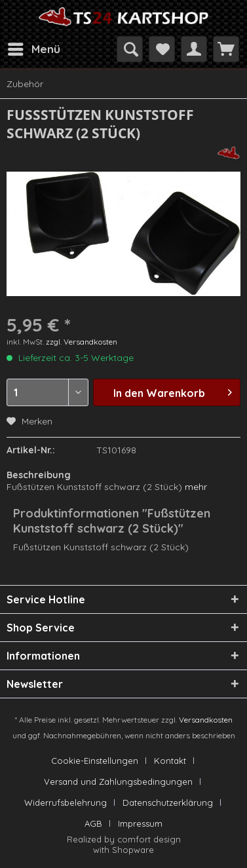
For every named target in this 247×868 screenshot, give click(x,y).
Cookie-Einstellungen (95, 761)
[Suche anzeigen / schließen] (130, 49)
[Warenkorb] (226, 49)
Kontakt (170, 761)
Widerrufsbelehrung (66, 802)
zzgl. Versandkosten (82, 342)
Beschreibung (39, 475)
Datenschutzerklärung (168, 802)
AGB (93, 823)
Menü (34, 47)
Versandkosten (206, 720)
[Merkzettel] (162, 49)
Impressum (140, 823)
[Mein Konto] (194, 49)
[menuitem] (33, 49)
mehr (196, 487)
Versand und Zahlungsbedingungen (118, 782)
